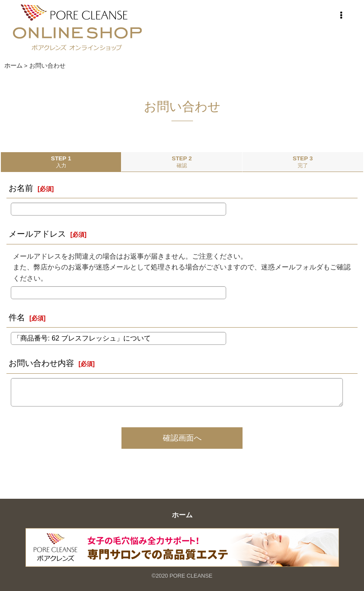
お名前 (21, 188)
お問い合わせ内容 (41, 363)
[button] (341, 16)
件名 (17, 317)
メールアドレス (37, 234)
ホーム (182, 515)
